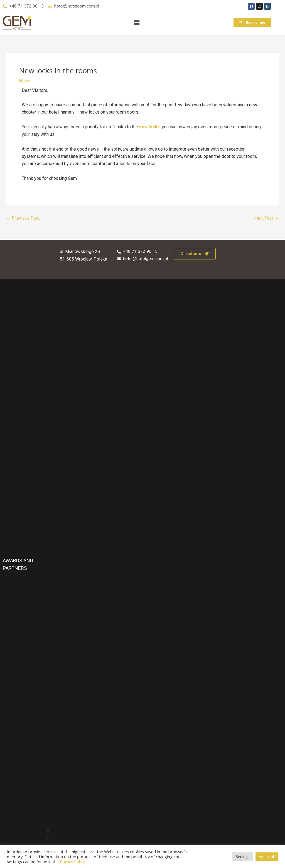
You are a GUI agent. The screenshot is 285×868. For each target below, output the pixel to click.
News (25, 81)
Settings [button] (243, 857)
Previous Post (23, 218)
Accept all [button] (267, 857)
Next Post (266, 218)
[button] (137, 23)
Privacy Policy (72, 862)
